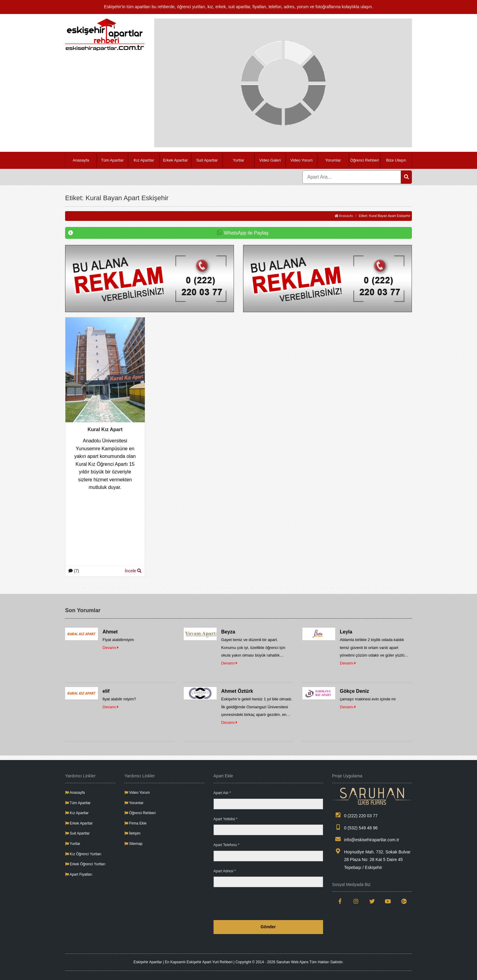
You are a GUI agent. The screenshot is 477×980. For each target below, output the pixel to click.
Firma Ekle (136, 823)
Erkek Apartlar (176, 160)
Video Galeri (270, 160)
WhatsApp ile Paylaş (168, 233)
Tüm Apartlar (112, 160)
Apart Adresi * (225, 871)
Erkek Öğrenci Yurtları (85, 864)
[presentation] (277, 904)
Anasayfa (81, 160)
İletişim (132, 833)
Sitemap (133, 844)
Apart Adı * (222, 793)
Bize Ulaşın (396, 160)
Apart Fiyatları (79, 874)
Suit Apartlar (207, 160)
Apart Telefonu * (226, 845)
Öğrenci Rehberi (365, 160)
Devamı (111, 648)
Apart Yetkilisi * (226, 819)
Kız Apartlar (144, 160)
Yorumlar (333, 160)
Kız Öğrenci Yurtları (83, 854)
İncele (133, 571)
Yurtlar (238, 160)
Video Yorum (301, 160)
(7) (74, 571)
